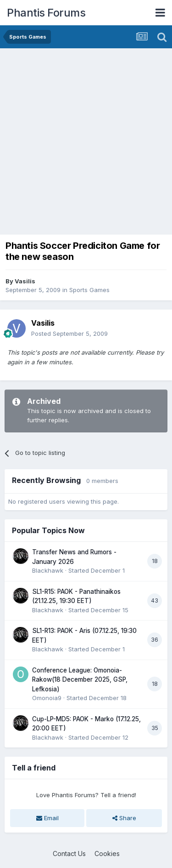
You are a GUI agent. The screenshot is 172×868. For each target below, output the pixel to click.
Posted (69, 333)
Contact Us (69, 854)
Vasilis (25, 281)
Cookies (107, 854)
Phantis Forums (46, 13)
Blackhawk (48, 570)
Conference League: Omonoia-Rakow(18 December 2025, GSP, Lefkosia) (80, 680)
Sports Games (89, 290)
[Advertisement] (86, 139)
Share (124, 818)
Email (47, 818)
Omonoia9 (47, 698)
